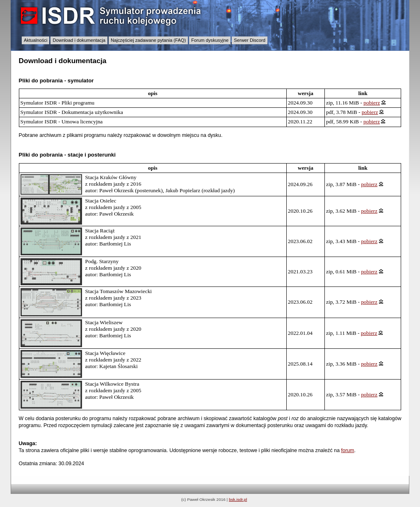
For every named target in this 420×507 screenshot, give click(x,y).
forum (348, 450)
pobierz (372, 103)
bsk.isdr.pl (238, 499)
